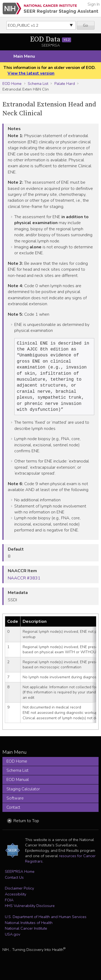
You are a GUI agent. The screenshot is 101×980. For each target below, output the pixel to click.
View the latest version (31, 73)
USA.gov (13, 941)
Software (15, 805)
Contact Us (14, 884)
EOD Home (12, 84)
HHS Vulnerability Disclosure (30, 912)
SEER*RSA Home (20, 878)
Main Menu (24, 56)
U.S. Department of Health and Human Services (46, 923)
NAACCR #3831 (24, 585)
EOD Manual (18, 786)
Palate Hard (65, 84)
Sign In (94, 4)
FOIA (9, 906)
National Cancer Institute (26, 935)
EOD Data (50, 39)
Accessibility (15, 901)
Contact (13, 814)
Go (86, 25)
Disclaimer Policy (19, 895)
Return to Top (26, 827)
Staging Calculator (23, 795)
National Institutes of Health (29, 929)
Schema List (38, 84)
